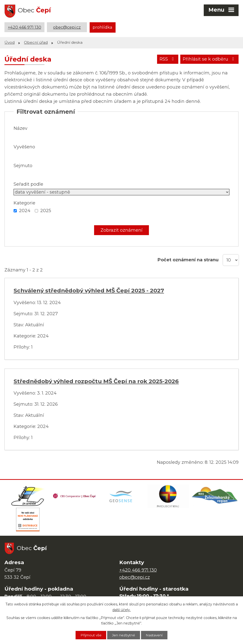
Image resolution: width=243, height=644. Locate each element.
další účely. (121, 610)
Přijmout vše (90, 635)
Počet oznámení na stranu (188, 260)
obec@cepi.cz (67, 27)
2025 (46, 210)
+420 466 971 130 (25, 27)
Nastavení (156, 635)
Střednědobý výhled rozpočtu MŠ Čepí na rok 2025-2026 (96, 381)
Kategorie (24, 203)
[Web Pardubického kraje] (168, 496)
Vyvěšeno (24, 147)
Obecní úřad (36, 42)
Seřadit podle (28, 184)
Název (20, 128)
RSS (167, 59)
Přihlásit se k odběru (209, 59)
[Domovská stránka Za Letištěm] (28, 496)
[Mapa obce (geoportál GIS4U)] (121, 496)
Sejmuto (23, 165)
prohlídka (102, 27)
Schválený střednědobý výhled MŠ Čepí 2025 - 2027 (89, 290)
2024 (25, 210)
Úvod (10, 42)
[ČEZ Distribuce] (28, 521)
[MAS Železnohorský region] (215, 496)
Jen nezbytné (124, 635)
